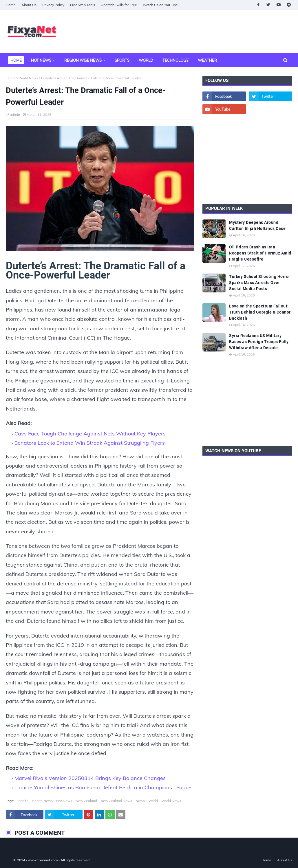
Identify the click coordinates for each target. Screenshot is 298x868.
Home (11, 5)
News (140, 801)
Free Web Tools (83, 5)
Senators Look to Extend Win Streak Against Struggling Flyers (90, 443)
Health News (42, 801)
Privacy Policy (53, 5)
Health (23, 801)
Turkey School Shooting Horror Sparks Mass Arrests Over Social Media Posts (260, 283)
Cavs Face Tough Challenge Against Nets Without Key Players (90, 434)
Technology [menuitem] (175, 60)
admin (15, 115)
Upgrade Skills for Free (119, 5)
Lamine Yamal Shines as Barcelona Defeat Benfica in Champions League (103, 787)
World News (28, 78)
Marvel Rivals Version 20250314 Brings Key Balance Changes (90, 778)
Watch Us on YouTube (160, 5)
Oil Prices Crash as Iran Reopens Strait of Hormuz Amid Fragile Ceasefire (260, 253)
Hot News (64, 801)
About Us (29, 5)
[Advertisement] (247, 159)
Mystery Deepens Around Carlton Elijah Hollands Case (257, 225)
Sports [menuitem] (122, 60)
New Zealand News (116, 801)
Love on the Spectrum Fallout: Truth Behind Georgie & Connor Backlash (260, 312)
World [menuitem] (146, 60)
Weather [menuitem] (207, 60)
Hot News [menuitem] (41, 60)
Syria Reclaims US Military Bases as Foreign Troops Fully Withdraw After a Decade (259, 342)
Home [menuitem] (16, 60)
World (153, 801)
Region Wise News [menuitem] (83, 60)
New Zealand (86, 801)
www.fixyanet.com (43, 860)
